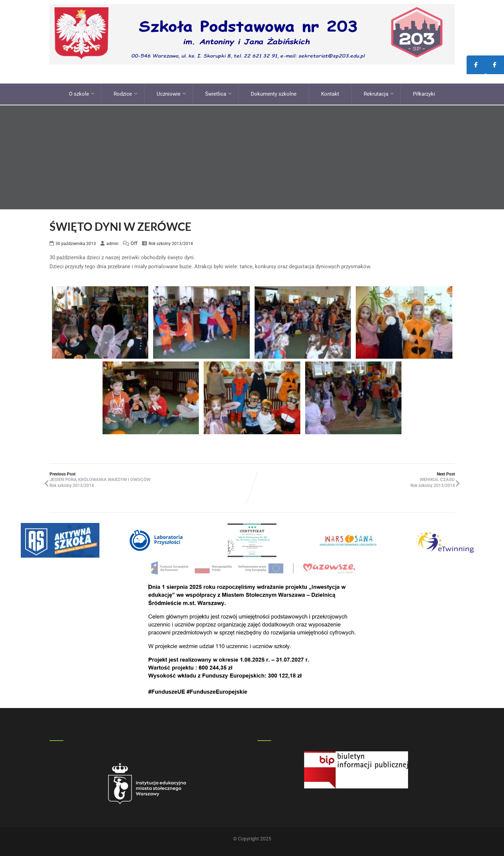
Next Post (353, 476)
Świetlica (218, 94)
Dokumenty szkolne (274, 94)
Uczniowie (171, 94)
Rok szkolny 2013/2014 (171, 243)
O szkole (82, 94)
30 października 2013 (76, 243)
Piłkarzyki (424, 94)
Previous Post (151, 476)
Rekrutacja (379, 94)
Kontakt (330, 94)
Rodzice (126, 94)
